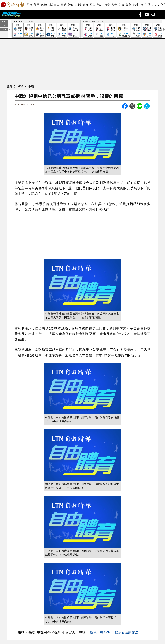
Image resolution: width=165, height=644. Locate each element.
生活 (78, 5)
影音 (114, 5)
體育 (151, 5)
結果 (18, 31)
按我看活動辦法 (127, 632)
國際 (93, 5)
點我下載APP (100, 632)
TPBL (4, 26)
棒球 (21, 86)
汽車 (136, 5)
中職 (31, 86)
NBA (4, 22)
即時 (29, 5)
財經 (122, 5)
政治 (44, 5)
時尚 (143, 5)
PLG (4, 29)
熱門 (37, 5)
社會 (71, 5)
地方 (100, 5)
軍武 (64, 5)
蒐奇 (107, 5)
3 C (157, 5)
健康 (85, 5)
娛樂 (129, 5)
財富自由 (54, 5)
